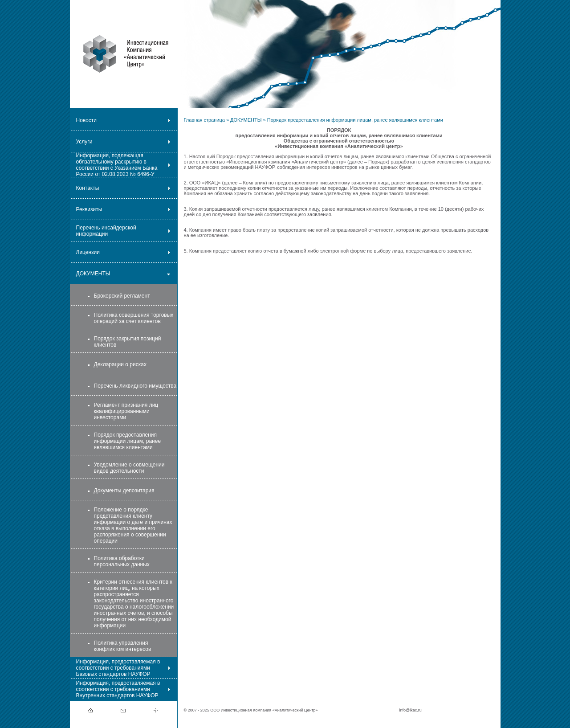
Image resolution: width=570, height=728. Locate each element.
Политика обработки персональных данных (122, 561)
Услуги (84, 142)
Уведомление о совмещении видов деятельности (129, 468)
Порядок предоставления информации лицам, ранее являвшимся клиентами (128, 441)
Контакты (88, 188)
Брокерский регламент (122, 296)
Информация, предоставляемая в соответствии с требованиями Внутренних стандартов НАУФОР (118, 689)
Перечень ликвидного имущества (135, 386)
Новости (86, 120)
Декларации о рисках (120, 364)
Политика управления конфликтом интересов (123, 646)
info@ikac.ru (411, 710)
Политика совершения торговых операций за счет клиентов (134, 318)
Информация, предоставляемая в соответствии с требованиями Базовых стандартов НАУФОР (118, 668)
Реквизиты (89, 209)
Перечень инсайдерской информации (106, 231)
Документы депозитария (124, 491)
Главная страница (204, 120)
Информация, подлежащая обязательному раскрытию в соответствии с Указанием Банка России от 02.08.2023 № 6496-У (117, 165)
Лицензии (88, 252)
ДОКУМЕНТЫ (93, 274)
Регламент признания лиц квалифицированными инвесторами (126, 411)
